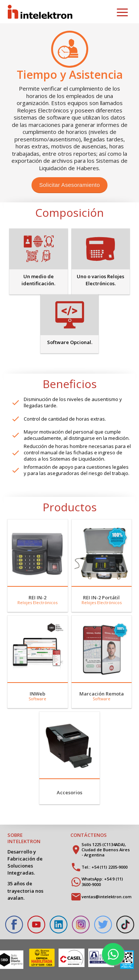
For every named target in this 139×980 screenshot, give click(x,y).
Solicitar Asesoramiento (70, 185)
